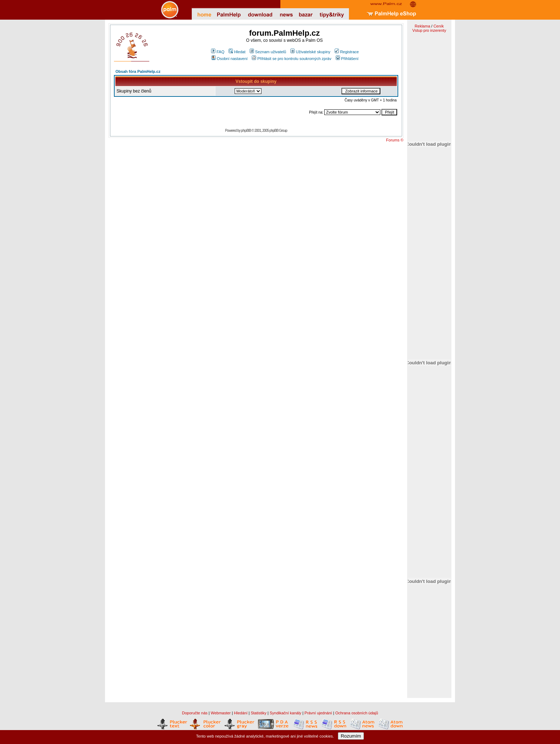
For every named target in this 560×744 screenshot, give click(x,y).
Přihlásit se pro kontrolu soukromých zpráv (291, 59)
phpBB (246, 130)
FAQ (218, 52)
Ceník (439, 26)
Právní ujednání (318, 713)
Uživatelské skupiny (310, 52)
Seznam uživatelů (268, 52)
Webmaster (221, 713)
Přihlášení (347, 59)
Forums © (395, 140)
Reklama (422, 26)
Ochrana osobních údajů (357, 713)
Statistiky (259, 713)
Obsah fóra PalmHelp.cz (138, 71)
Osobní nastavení (229, 59)
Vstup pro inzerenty (429, 30)
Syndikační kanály (286, 713)
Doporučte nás (195, 713)
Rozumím (351, 736)
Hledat (237, 52)
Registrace (347, 52)
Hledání (241, 713)
